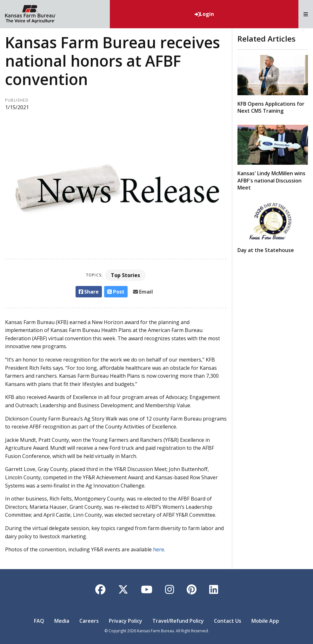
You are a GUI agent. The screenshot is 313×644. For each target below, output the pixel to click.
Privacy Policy (126, 621)
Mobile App (265, 621)
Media (62, 621)
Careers (89, 621)
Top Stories (125, 275)
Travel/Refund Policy (178, 621)
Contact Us (228, 621)
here (159, 549)
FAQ (39, 621)
